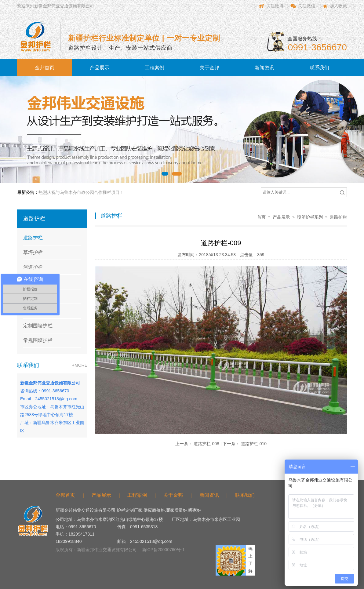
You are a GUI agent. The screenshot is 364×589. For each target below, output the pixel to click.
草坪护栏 (33, 252)
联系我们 (319, 68)
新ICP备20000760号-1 (163, 550)
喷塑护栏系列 (310, 217)
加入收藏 (334, 6)
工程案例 (155, 68)
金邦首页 (45, 68)
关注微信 (302, 6)
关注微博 (271, 6)
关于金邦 (209, 68)
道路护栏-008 (206, 444)
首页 (261, 217)
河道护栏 (33, 267)
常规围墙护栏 (38, 340)
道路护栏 (33, 238)
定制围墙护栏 (38, 326)
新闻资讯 (264, 68)
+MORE (80, 365)
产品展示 (100, 68)
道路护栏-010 (254, 444)
